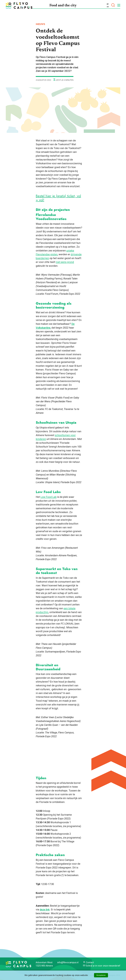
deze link (45, 910)
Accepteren (101, 975)
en (108, 7)
